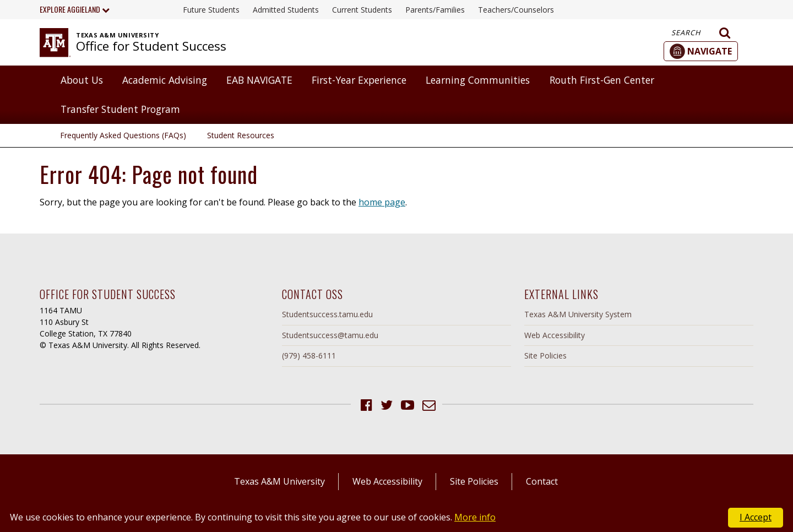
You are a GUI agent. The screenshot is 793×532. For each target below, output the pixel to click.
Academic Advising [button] (165, 80)
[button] (701, 51)
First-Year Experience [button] (359, 80)
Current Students (362, 10)
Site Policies (545, 355)
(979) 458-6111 (309, 355)
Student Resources (241, 135)
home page (382, 202)
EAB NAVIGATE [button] (259, 80)
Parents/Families (435, 10)
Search (701, 33)
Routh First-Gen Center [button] (602, 80)
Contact (542, 481)
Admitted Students (286, 10)
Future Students (211, 10)
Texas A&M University (279, 481)
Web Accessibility (555, 335)
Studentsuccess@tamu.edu (330, 335)
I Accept (756, 517)
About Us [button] (82, 80)
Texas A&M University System (578, 314)
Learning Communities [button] (478, 80)
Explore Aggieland (75, 9)
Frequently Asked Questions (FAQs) (123, 135)
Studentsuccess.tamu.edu (327, 314)
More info (475, 517)
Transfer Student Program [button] (120, 109)
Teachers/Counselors (516, 10)
